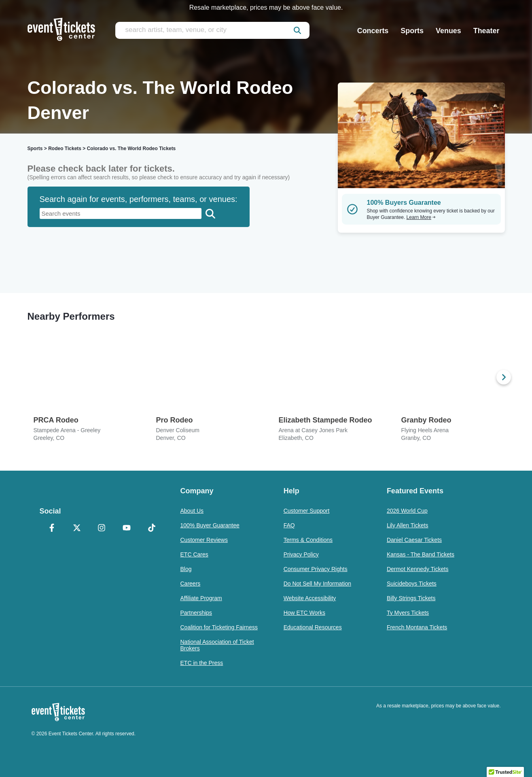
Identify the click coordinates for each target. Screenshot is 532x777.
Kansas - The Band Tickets (421, 554)
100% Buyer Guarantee (210, 525)
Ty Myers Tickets (408, 613)
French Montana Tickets (417, 627)
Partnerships (196, 613)
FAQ (289, 525)
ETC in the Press (202, 663)
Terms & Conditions (308, 540)
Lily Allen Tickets (408, 525)
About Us (192, 511)
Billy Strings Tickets (411, 598)
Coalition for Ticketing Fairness (219, 627)
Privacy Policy (301, 554)
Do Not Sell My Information (317, 584)
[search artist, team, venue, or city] (212, 30)
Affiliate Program (201, 598)
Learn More (421, 217)
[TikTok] (152, 529)
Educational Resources (313, 627)
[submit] (297, 30)
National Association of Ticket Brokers (217, 645)
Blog (186, 569)
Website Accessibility (310, 598)
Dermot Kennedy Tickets (418, 569)
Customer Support (307, 511)
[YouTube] (127, 529)
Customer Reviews (204, 540)
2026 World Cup (407, 511)
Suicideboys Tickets (412, 584)
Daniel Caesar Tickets (414, 540)
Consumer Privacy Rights (316, 569)
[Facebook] (52, 529)
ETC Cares (194, 554)
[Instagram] (102, 529)
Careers (191, 584)
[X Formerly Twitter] (77, 529)
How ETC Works (304, 613)
